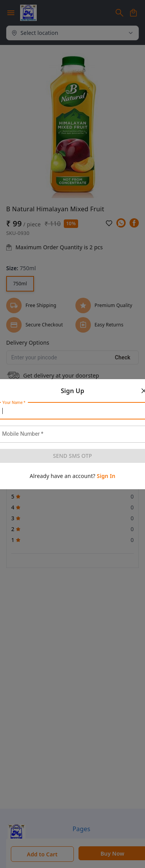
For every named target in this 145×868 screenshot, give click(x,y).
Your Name (14, 402)
